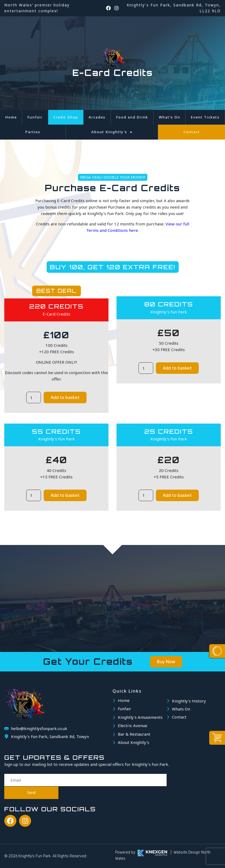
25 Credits (169, 431)
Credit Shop (66, 117)
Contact (192, 132)
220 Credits (56, 306)
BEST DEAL (57, 291)
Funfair (35, 117)
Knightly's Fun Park (169, 312)
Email (10, 771)
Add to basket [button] (65, 397)
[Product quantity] (33, 397)
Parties (33, 132)
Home (11, 117)
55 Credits (57, 431)
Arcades (97, 117)
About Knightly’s (112, 132)
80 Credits (169, 304)
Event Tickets (205, 117)
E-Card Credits (56, 314)
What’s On (170, 117)
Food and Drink (132, 117)
